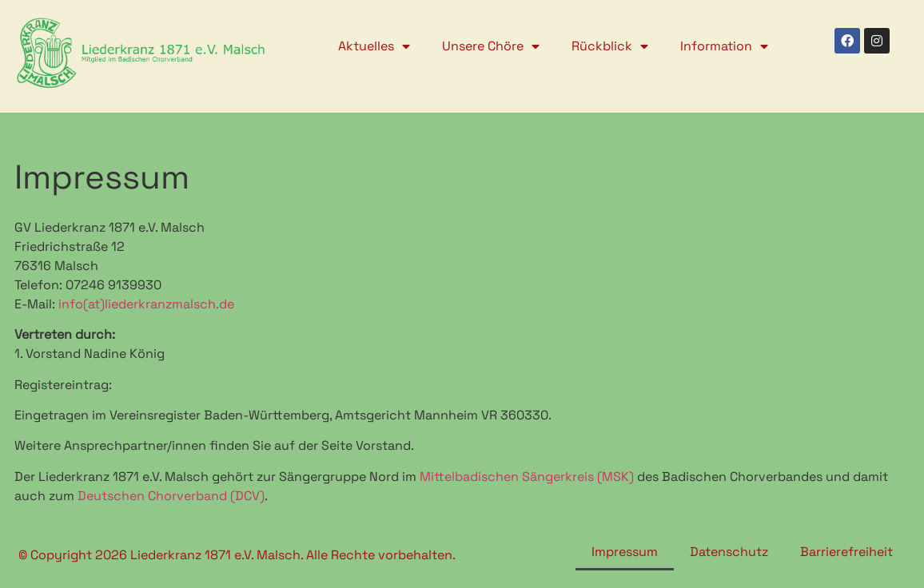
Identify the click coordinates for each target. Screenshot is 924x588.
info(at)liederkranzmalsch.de (146, 304)
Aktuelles (374, 46)
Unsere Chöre (491, 46)
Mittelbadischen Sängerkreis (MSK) (527, 477)
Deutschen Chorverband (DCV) (171, 496)
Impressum (625, 552)
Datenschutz (729, 552)
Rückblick (610, 46)
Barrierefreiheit (846, 552)
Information (724, 46)
